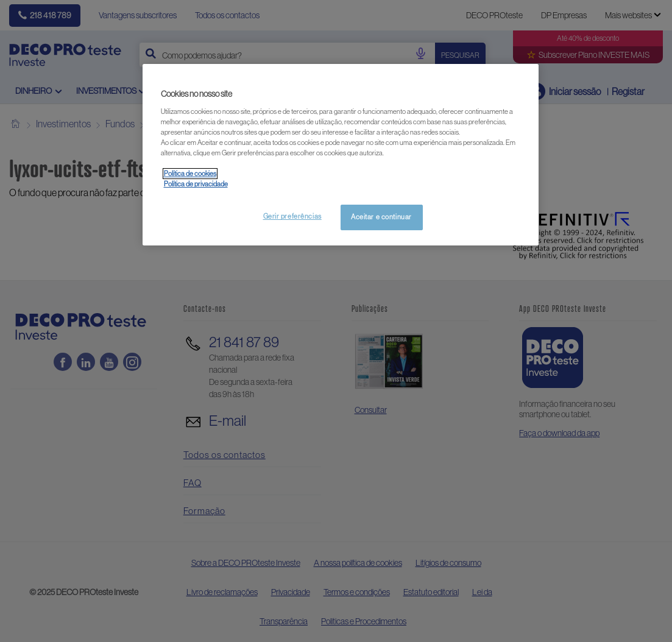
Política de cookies (190, 174)
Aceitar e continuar (381, 217)
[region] (341, 155)
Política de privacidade (196, 184)
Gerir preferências (292, 216)
